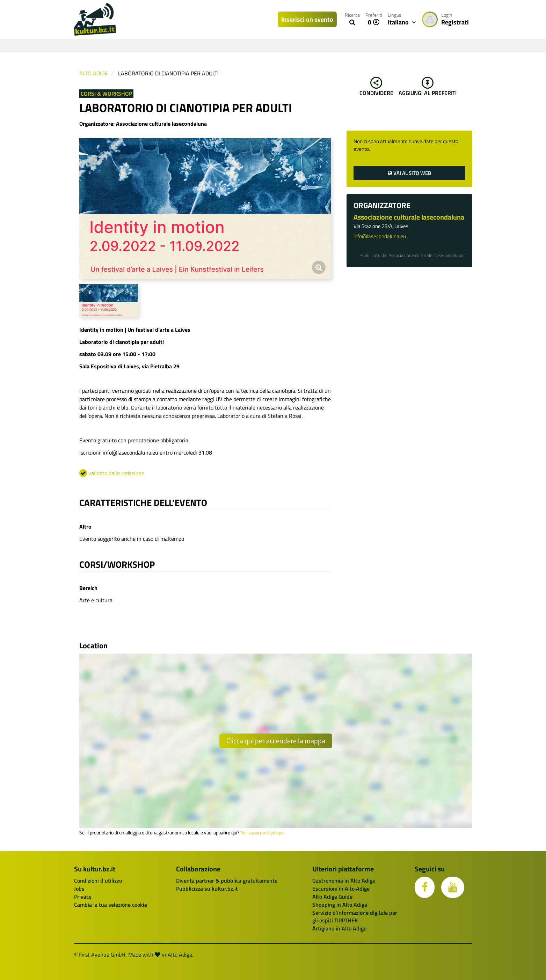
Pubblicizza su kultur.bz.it (207, 889)
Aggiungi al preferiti (428, 87)
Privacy (83, 897)
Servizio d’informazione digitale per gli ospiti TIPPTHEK (355, 917)
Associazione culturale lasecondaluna (409, 217)
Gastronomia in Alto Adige (344, 880)
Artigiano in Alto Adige (339, 928)
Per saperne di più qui (262, 833)
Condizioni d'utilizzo (98, 880)
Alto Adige (94, 73)
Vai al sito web (409, 173)
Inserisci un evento (307, 19)
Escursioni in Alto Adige (341, 889)
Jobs (79, 889)
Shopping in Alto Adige (340, 905)
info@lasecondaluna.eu (380, 236)
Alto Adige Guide (332, 897)
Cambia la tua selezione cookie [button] (111, 905)
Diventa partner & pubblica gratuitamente (227, 880)
